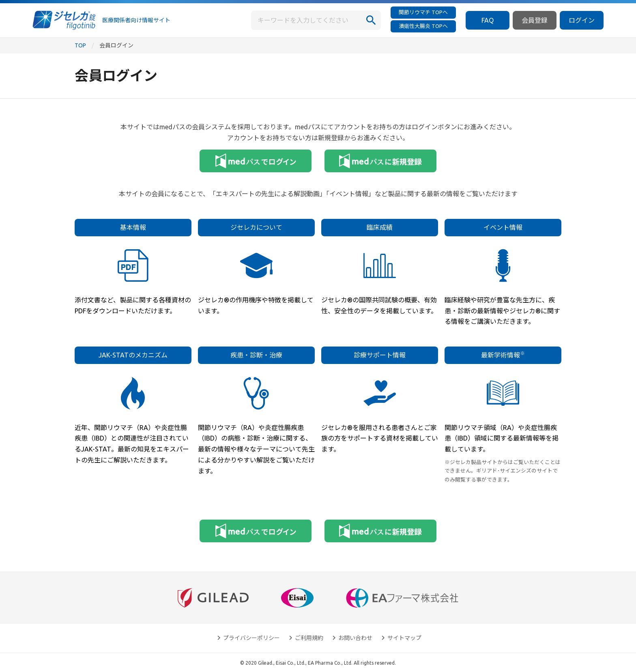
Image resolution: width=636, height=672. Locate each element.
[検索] (371, 20)
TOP (80, 45)
